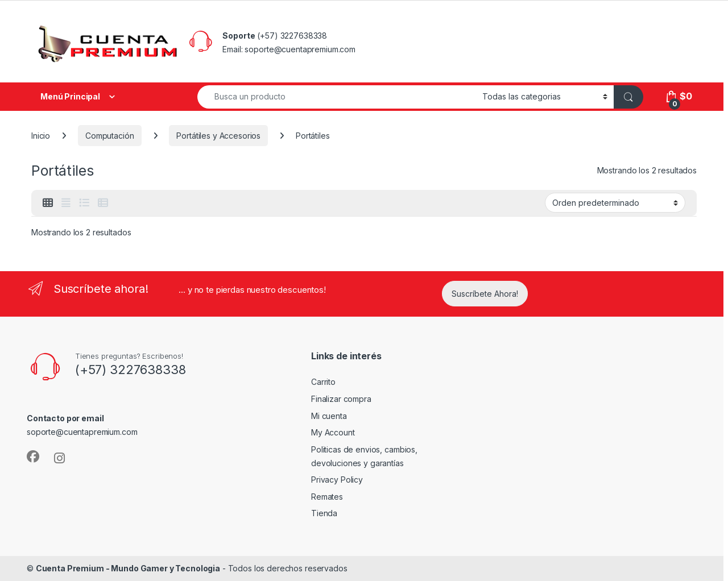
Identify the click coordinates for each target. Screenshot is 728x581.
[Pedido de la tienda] (615, 202)
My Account (333, 432)
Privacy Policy (337, 480)
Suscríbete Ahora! (485, 294)
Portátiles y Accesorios (218, 136)
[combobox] (337, 97)
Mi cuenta (329, 416)
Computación (109, 136)
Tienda (324, 513)
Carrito (323, 382)
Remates (327, 497)
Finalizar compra (341, 399)
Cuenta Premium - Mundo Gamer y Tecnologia (128, 568)
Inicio (41, 136)
